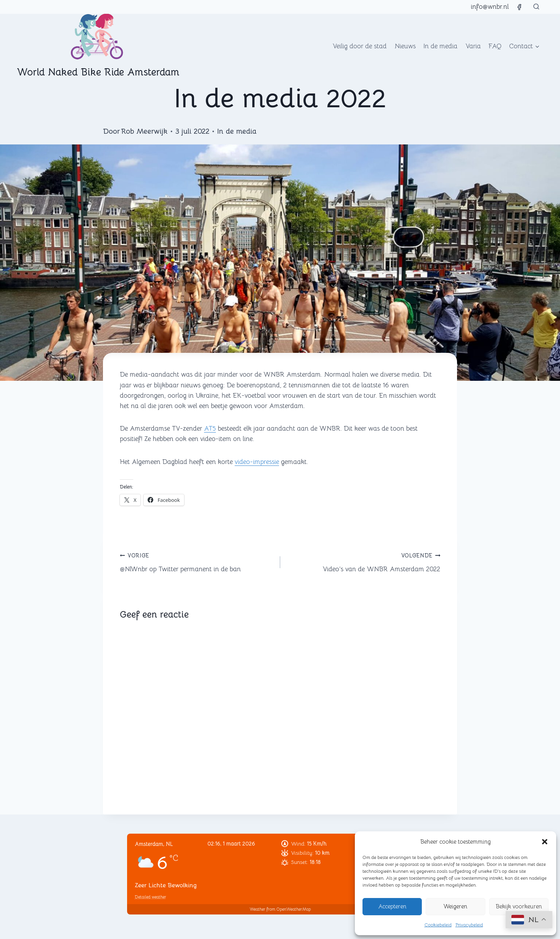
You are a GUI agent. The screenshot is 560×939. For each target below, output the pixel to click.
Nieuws (405, 46)
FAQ (495, 46)
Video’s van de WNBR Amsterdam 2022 (364, 562)
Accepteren (392, 906)
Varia (473, 46)
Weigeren (455, 906)
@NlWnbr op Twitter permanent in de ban (197, 562)
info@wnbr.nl (490, 7)
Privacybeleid (469, 925)
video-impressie (257, 462)
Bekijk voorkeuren (519, 906)
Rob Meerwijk (144, 131)
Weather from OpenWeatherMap (280, 909)
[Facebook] (519, 7)
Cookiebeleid (438, 925)
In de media (440, 46)
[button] (545, 842)
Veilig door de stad (360, 46)
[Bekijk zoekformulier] (536, 7)
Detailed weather (150, 897)
